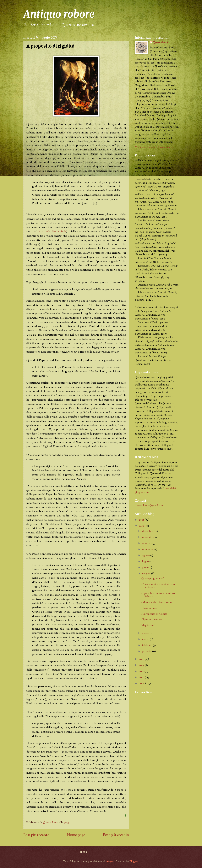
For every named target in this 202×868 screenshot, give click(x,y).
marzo (146, 639)
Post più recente (36, 835)
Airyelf (110, 862)
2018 (142, 520)
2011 (142, 671)
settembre (148, 549)
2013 (142, 665)
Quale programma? (153, 579)
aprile (146, 633)
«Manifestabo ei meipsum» (157, 602)
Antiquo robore (59, 14)
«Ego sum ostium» (152, 620)
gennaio (147, 651)
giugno (146, 568)
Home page (76, 835)
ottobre (147, 543)
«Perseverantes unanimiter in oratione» (158, 586)
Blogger (134, 862)
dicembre (148, 531)
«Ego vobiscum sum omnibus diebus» (158, 595)
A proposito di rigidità (154, 614)
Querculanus (161, 43)
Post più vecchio (116, 835)
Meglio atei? (148, 626)
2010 (142, 677)
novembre (148, 537)
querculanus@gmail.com (149, 506)
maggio (147, 574)
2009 (142, 684)
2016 (142, 659)
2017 (142, 526)
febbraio (147, 645)
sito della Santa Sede (52, 232)
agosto (146, 555)
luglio (146, 562)
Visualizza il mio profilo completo (154, 147)
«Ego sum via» (149, 608)
